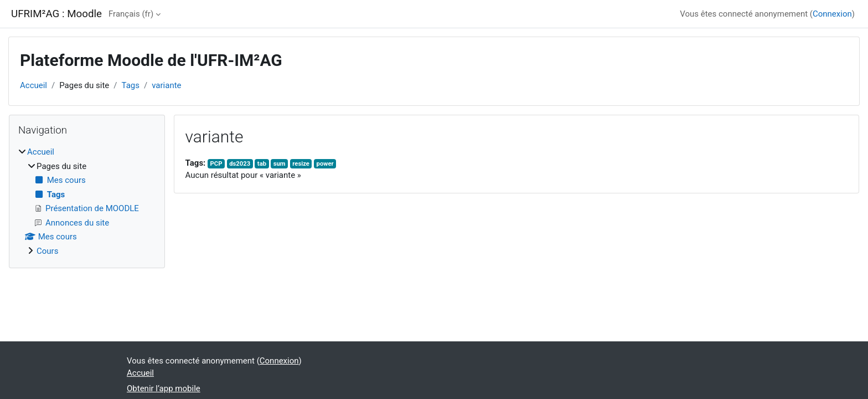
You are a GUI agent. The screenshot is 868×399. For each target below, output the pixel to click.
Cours (47, 251)
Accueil (33, 85)
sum (280, 164)
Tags (131, 85)
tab (262, 164)
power (325, 164)
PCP (216, 164)
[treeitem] (87, 201)
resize (301, 164)
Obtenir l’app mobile (164, 388)
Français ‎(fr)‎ (131, 14)
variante (166, 85)
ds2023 (240, 164)
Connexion (832, 14)
